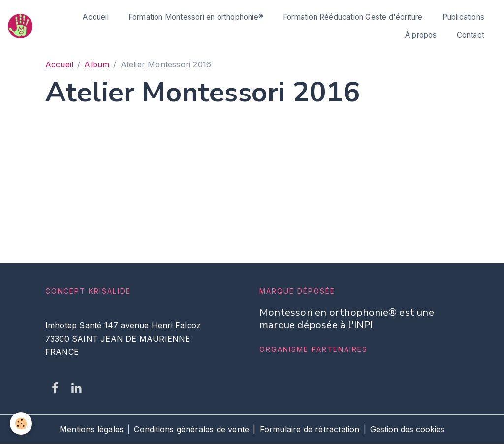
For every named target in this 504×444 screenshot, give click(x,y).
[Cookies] (21, 424)
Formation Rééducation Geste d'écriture (353, 17)
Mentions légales (92, 429)
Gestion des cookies (407, 429)
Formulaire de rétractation (310, 429)
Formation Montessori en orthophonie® (196, 17)
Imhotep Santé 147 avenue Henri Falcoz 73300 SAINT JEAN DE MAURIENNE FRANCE (123, 339)
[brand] (20, 26)
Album (97, 64)
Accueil (95, 17)
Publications (463, 17)
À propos (421, 35)
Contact (471, 35)
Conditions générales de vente (191, 429)
